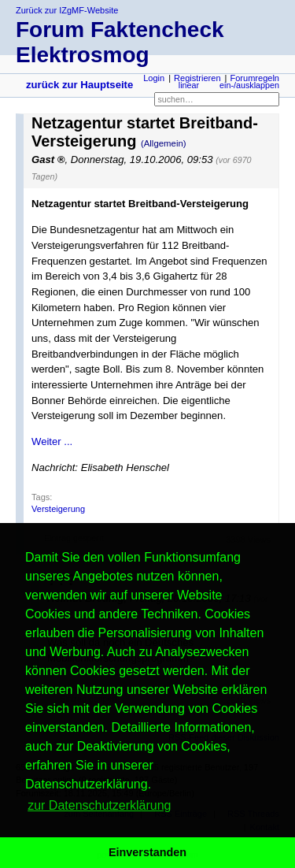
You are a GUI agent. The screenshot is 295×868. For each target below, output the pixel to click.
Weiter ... (52, 441)
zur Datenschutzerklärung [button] (99, 805)
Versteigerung (58, 509)
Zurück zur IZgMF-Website (67, 10)
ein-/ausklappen (249, 85)
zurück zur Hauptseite (79, 85)
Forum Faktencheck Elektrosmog (120, 42)
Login (154, 78)
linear (189, 85)
